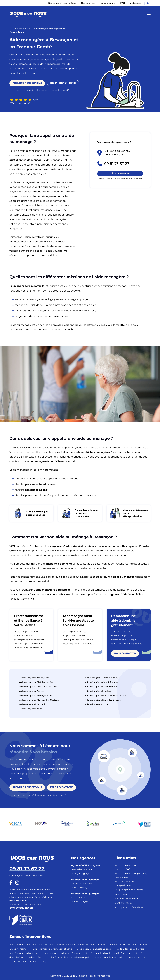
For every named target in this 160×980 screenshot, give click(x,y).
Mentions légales (123, 903)
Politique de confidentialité (129, 907)
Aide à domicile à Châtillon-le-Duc (108, 945)
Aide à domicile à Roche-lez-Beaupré (69, 957)
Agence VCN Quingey (85, 894)
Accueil (13, 29)
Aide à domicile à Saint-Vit (109, 957)
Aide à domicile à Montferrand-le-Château (108, 953)
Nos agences (88, 3)
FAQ (123, 3)
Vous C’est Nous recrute (127, 899)
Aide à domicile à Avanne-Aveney (66, 945)
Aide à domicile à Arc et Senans (26, 945)
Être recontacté (120, 173)
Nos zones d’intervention (62, 3)
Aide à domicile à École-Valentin (94, 949)
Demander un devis (63, 83)
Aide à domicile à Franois (131, 949)
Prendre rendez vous (27, 83)
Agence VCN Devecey (85, 880)
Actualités (136, 3)
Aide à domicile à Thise (34, 962)
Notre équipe (108, 3)
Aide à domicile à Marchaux (24, 953)
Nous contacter (125, 654)
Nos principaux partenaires (129, 890)
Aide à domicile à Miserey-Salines (62, 953)
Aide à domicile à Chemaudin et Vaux (52, 949)
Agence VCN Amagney (86, 865)
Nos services (25, 29)
